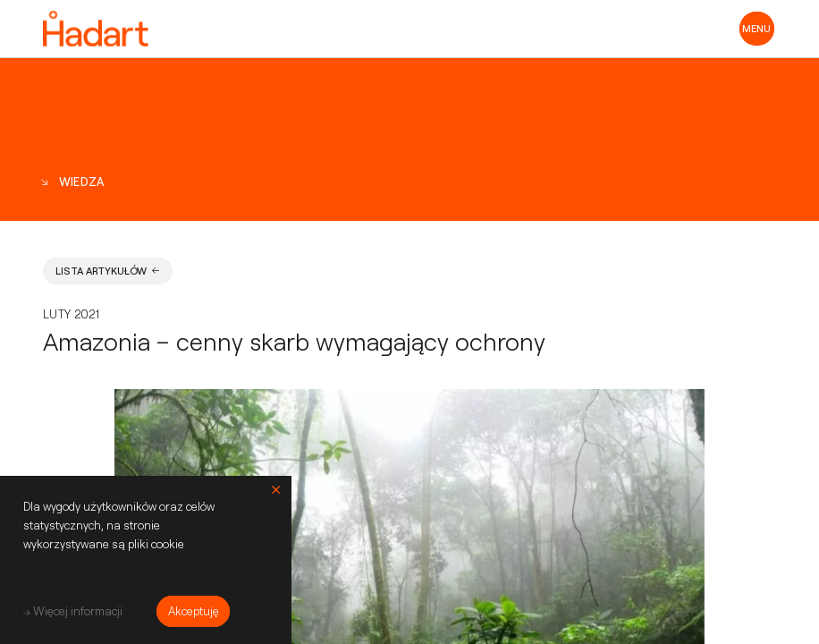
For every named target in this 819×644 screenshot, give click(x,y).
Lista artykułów (107, 271)
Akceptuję (194, 611)
